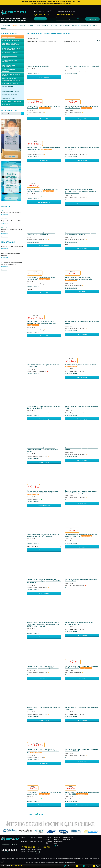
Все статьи (4, 270)
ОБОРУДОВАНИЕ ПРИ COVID (10, 83)
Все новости (5, 237)
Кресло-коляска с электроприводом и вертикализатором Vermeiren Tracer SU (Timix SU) (43, 751)
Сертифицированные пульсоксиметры (8, 87)
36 (79, 41)
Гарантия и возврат (57, 838)
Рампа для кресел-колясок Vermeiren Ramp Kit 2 (82, 66)
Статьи (75, 26)
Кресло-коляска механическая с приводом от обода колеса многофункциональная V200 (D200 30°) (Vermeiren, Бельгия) (44, 624)
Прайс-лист (24, 841)
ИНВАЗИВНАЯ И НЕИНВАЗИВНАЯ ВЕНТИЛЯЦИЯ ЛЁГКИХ (11, 49)
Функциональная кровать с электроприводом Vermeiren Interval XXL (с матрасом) (43, 535)
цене (56, 41)
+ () (65, 14)
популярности (43, 41)
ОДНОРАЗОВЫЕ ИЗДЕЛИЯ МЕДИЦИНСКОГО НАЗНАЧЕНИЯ (11, 79)
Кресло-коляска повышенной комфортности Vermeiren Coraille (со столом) (80, 234)
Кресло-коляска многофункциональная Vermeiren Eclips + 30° (79, 623)
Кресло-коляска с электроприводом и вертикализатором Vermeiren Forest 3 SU (41, 322)
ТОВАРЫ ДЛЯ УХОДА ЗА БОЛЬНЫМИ (9, 70)
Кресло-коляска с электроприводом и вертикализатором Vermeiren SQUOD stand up (43, 667)
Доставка (23, 26)
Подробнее (5, 215)
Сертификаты (84, 26)
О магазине (7, 26)
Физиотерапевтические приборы (10, 57)
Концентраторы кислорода (10, 95)
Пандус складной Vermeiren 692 (38, 66)
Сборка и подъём (43, 26)
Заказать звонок (40, 19)
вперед (43, 814)
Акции (15, 26)
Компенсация (65, 26)
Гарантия (54, 26)
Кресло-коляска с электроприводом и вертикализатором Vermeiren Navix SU (78, 278)
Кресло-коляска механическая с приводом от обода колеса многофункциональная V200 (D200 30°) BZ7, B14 (44, 581)
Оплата (32, 26)
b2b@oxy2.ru (71, 11)
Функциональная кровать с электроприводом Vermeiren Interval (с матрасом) (81, 492)
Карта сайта (33, 841)
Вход (13, 866)
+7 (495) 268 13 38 (28, 847)
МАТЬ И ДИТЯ (6, 105)
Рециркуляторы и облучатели (11, 91)
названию (50, 41)
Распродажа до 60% (9, 37)
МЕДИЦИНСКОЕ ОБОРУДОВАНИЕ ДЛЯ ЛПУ (11, 75)
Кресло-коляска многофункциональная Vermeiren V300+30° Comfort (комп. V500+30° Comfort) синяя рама (81, 191)
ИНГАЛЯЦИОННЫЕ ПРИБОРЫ (10, 53)
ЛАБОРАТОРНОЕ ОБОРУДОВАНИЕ (12, 101)
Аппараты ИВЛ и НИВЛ (9, 98)
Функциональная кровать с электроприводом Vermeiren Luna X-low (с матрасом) (43, 492)
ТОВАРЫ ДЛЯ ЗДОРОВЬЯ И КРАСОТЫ (10, 61)
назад (31, 814)
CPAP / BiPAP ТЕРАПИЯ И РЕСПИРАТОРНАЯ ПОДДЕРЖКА (11, 44)
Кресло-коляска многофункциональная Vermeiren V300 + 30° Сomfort (41, 234)
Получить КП (44, 119)
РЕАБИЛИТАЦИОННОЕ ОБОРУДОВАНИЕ (8, 66)
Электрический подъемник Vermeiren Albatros (81, 365)
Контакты (95, 26)
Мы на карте (60, 846)
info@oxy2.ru (61, 11)
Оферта (40, 841)
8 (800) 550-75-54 (41, 15)
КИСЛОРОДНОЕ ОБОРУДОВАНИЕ (11, 40)
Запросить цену (82, 248)
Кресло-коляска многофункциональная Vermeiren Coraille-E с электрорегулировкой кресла (42, 449)
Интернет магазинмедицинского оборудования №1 (14, 12)
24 (77, 41)
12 (74, 41)
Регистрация (19, 866)
